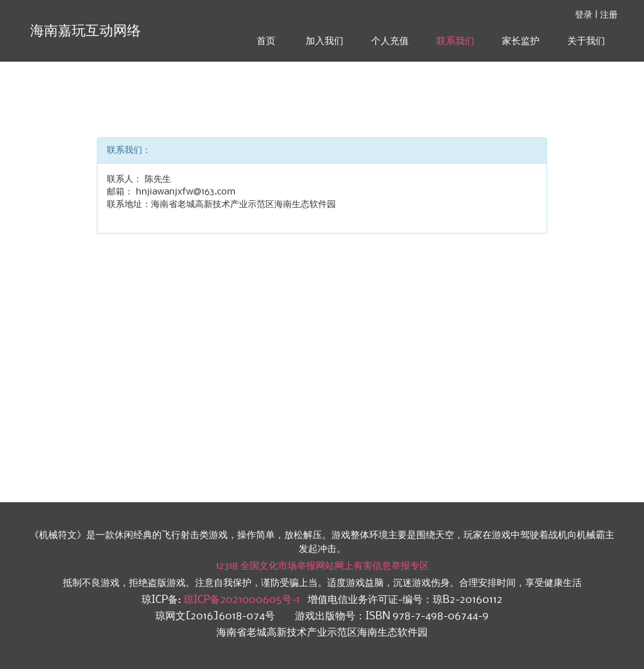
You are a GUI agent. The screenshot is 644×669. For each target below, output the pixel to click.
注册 (609, 15)
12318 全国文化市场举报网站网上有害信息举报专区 (322, 566)
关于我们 (586, 41)
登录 (584, 15)
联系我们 (455, 41)
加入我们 (325, 41)
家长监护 (521, 41)
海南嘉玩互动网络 (84, 31)
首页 (266, 41)
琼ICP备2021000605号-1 (242, 600)
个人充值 (390, 41)
